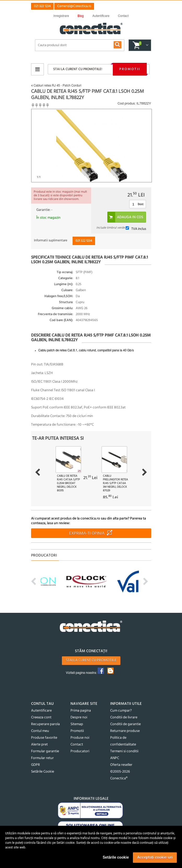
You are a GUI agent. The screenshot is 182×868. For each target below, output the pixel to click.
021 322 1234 (42, 6)
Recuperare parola (45, 724)
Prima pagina (81, 711)
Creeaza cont (41, 717)
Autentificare (41, 711)
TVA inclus (139, 229)
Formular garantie (45, 751)
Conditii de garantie (125, 724)
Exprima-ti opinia (87, 534)
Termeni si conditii (124, 751)
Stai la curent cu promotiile (91, 660)
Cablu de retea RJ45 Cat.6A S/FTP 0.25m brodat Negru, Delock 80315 (68, 483)
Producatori (80, 751)
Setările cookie (116, 857)
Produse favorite (44, 738)
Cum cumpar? (121, 711)
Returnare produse (125, 731)
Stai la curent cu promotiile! (78, 69)
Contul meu (40, 731)
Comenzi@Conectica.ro (74, 6)
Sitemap (77, 724)
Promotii (130, 69)
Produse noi (80, 738)
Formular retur (42, 758)
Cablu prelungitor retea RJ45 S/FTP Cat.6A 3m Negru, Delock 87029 (115, 483)
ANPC (115, 758)
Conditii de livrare (124, 717)
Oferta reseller (121, 765)
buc (141, 204)
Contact (77, 745)
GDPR (36, 765)
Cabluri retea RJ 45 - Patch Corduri (56, 85)
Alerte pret (39, 745)
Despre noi (79, 717)
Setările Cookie (43, 772)
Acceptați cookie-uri (155, 857)
